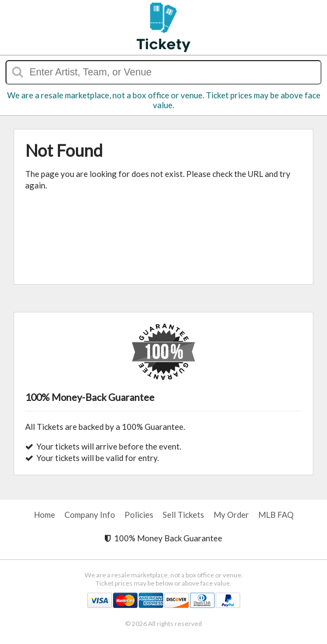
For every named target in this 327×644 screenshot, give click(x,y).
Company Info (90, 515)
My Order (231, 515)
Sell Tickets (183, 515)
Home (44, 515)
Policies (139, 515)
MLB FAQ (276, 515)
